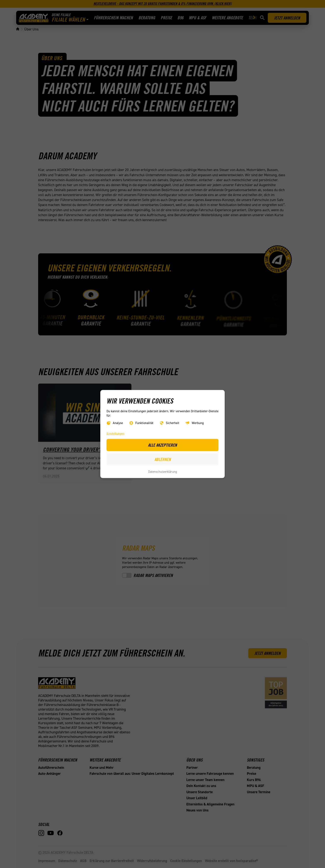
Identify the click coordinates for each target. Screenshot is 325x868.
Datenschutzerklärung (163, 472)
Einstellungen (115, 434)
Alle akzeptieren (162, 445)
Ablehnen (163, 459)
